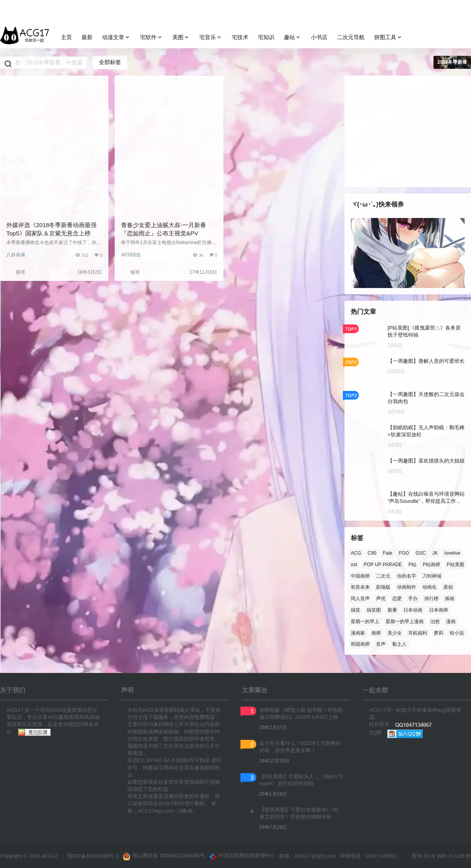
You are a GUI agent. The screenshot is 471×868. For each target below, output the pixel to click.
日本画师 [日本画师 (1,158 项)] (439, 610)
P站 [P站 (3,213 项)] (412, 564)
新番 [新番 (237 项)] (392, 610)
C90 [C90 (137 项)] (372, 553)
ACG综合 (131, 255)
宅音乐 (211, 37)
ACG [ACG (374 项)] (356, 553)
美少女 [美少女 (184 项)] (395, 633)
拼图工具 (388, 37)
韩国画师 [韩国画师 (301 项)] (360, 644)
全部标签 (110, 62)
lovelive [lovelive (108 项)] (452, 553)
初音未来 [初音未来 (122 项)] (360, 587)
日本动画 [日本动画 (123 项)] (413, 610)
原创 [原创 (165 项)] (448, 587)
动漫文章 (116, 37)
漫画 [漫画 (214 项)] (451, 621)
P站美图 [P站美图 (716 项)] (456, 564)
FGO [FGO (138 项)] (404, 553)
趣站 (293, 37)
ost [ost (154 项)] (354, 564)
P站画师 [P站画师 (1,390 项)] (431, 564)
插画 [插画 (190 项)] (450, 599)
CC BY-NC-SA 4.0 (158, 760)
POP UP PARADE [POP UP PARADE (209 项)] (383, 564)
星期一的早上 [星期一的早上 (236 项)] (365, 621)
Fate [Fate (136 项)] (388, 553)
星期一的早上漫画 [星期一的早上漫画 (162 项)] (405, 621)
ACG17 (49, 856)
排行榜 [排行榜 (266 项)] (431, 599)
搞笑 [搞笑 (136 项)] (356, 610)
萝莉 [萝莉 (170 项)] (439, 633)
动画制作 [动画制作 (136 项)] (407, 587)
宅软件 (151, 37)
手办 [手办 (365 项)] (413, 599)
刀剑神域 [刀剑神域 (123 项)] (432, 576)
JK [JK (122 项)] (435, 553)
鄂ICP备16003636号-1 (93, 856)
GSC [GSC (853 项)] (421, 553)
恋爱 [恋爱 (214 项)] (397, 599)
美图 (181, 37)
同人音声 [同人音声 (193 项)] (360, 599)
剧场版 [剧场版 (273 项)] (383, 587)
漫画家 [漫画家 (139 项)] (358, 633)
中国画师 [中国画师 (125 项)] (360, 576)
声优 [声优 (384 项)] (381, 599)
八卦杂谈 (16, 255)
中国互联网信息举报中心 (242, 857)
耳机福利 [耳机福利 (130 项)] (418, 633)
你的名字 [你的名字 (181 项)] (407, 576)
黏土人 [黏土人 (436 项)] (399, 644)
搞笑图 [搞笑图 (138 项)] (374, 610)
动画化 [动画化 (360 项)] (429, 587)
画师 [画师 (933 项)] (376, 633)
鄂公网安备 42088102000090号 (164, 857)
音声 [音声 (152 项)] (381, 644)
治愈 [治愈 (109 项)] (435, 621)
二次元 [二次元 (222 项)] (383, 576)
